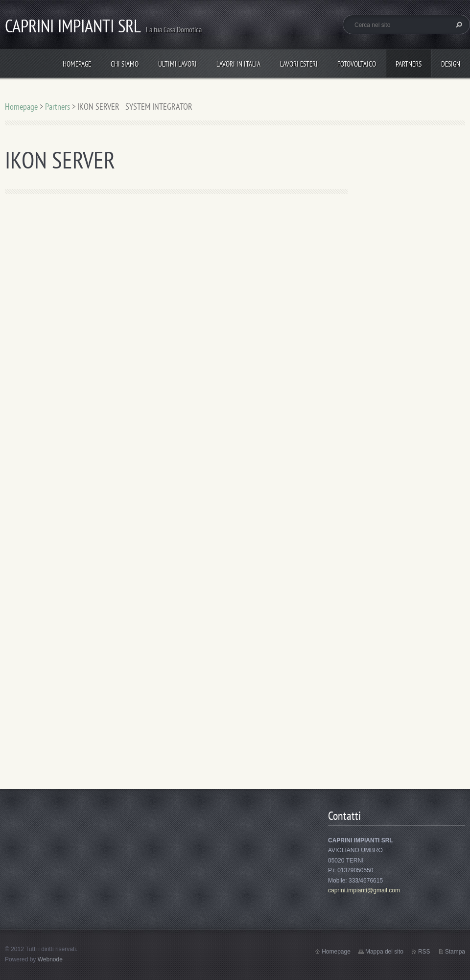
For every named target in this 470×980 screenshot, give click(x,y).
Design (451, 64)
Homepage (77, 64)
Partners (409, 64)
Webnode (50, 959)
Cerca (458, 24)
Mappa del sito (384, 952)
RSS (424, 952)
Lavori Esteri (299, 64)
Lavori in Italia (238, 64)
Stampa (455, 952)
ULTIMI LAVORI (177, 64)
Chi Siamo (125, 64)
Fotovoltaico (357, 64)
